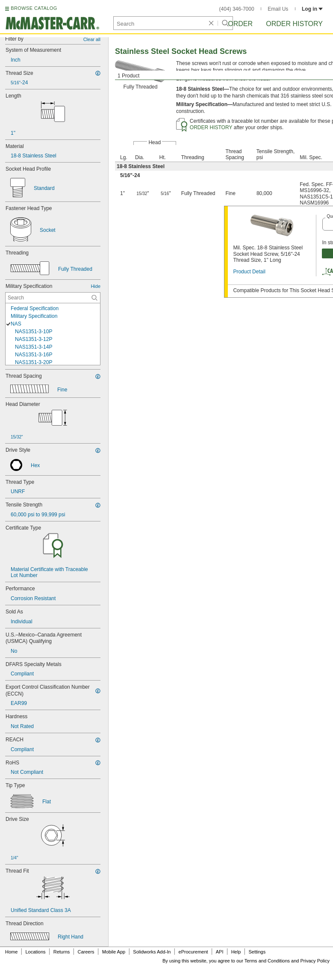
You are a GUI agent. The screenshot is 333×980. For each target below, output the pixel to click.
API (220, 952)
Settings (257, 952)
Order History (294, 24)
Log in (312, 9)
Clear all (92, 39)
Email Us (278, 9)
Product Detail (249, 272)
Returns (62, 952)
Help (236, 952)
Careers (86, 952)
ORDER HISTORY (211, 127)
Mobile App (114, 952)
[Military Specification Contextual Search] (53, 298)
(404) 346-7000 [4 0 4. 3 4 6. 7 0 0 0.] (237, 9)
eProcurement (193, 952)
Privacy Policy (315, 961)
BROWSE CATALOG (34, 8)
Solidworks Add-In (152, 952)
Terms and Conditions (267, 961)
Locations (36, 952)
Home (11, 952)
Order (240, 24)
